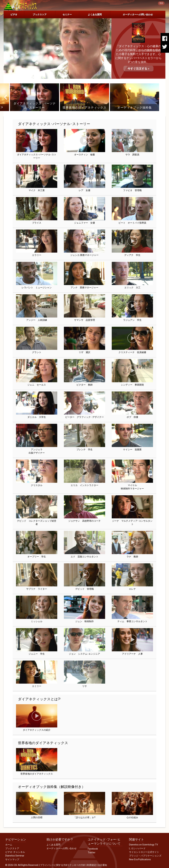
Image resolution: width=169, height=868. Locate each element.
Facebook (93, 849)
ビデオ (14, 14)
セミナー (67, 14)
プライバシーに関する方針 (54, 865)
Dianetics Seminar (15, 856)
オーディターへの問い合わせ (138, 14)
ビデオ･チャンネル (15, 852)
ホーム (9, 845)
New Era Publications (140, 859)
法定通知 (102, 865)
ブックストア (40, 14)
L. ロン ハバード (137, 848)
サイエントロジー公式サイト (144, 852)
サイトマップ (12, 859)
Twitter (92, 853)
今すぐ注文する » (138, 69)
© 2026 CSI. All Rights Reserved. (22, 865)
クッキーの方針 (77, 865)
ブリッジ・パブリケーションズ (145, 856)
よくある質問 (95, 14)
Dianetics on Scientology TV (144, 845)
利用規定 (92, 865)
